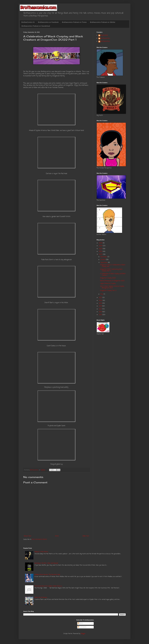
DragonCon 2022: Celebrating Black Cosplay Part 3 (111, 270)
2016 (101, 312)
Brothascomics (105, 38)
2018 (101, 306)
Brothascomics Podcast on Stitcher (103, 22)
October (103, 260)
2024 (101, 249)
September (104, 263)
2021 (101, 298)
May (102, 294)
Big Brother (104, 35)
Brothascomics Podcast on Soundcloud (36, 26)
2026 (101, 243)
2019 (101, 303)
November (104, 257)
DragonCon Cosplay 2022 (108, 278)
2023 (101, 252)
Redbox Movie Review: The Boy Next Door (47, 575)
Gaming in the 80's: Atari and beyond (46, 563)
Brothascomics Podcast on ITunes (74, 22)
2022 (101, 254)
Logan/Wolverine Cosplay (108, 283)
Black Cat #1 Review (41, 598)
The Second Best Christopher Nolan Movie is (48, 586)
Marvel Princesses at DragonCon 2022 (112, 281)
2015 (101, 315)
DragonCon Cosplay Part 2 (108, 291)
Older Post (86, 536)
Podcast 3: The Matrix (41, 552)
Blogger (83, 634)
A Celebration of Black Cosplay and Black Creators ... (113, 275)
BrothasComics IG (28, 22)
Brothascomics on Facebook (48, 22)
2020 (101, 301)
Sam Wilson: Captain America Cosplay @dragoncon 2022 (112, 287)
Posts (80, 623)
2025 (101, 246)
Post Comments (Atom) (39, 539)
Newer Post (28, 536)
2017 (100, 309)
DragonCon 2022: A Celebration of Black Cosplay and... (113, 266)
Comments (82, 627)
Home (57, 536)
